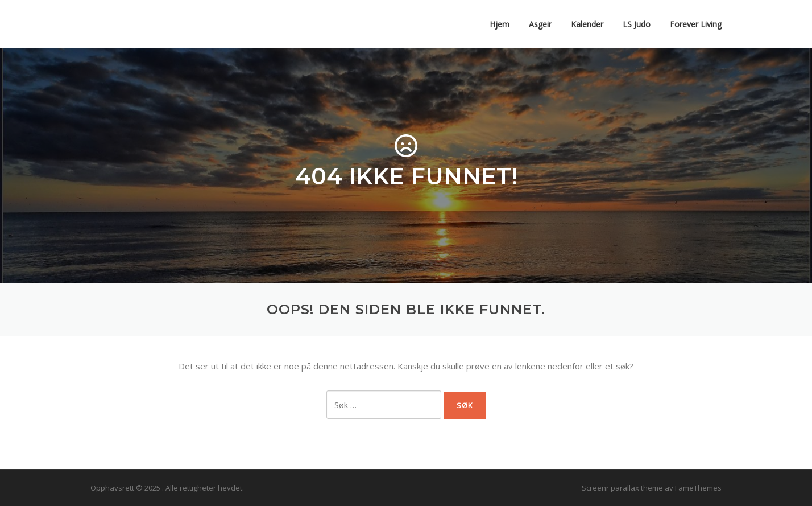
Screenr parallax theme (622, 488)
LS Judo (637, 24)
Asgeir (540, 24)
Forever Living (696, 24)
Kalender (587, 24)
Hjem (500, 24)
